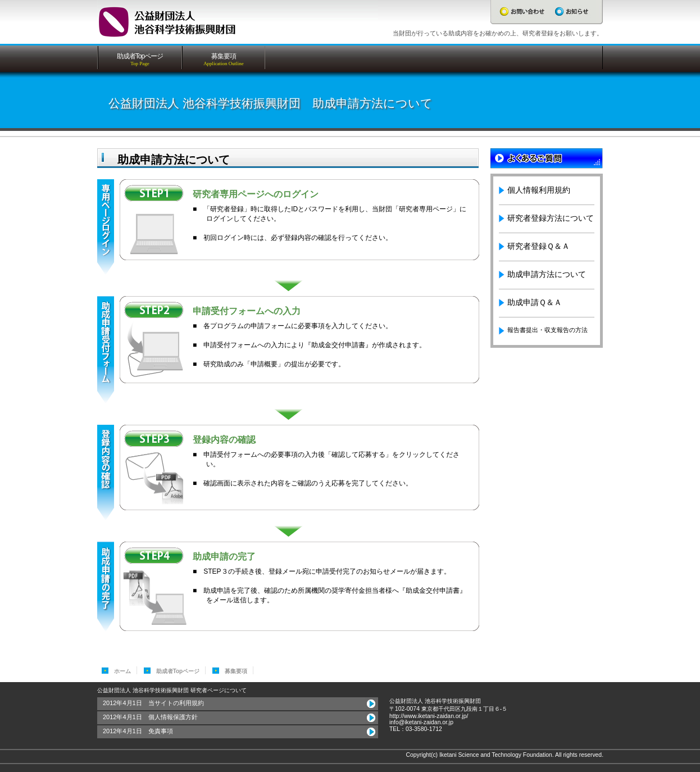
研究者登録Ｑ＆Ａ (538, 246)
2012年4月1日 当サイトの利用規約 (153, 703)
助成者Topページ (178, 671)
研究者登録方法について (551, 218)
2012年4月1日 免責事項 (138, 731)
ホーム (122, 671)
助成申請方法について (547, 274)
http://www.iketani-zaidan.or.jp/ (429, 716)
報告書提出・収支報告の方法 (547, 330)
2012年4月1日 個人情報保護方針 (150, 717)
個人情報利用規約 (539, 190)
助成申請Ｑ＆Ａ (535, 302)
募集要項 (236, 671)
